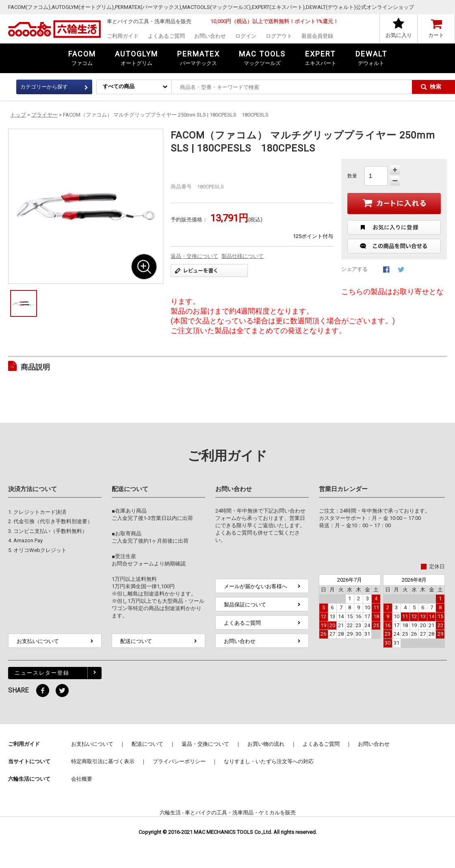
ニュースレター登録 (42, 673)
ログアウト (279, 36)
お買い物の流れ (266, 744)
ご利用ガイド (123, 36)
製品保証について (245, 605)
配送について (136, 641)
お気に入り (399, 35)
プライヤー (44, 115)
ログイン (246, 36)
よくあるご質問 (166, 36)
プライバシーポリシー (179, 761)
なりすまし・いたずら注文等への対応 (269, 761)
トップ (18, 115)
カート (436, 35)
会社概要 (82, 779)
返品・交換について (194, 256)
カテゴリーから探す (44, 87)
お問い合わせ (210, 36)
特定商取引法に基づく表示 (103, 761)
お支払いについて (38, 641)
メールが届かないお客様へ (256, 586)
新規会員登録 (317, 36)
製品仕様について (243, 256)
